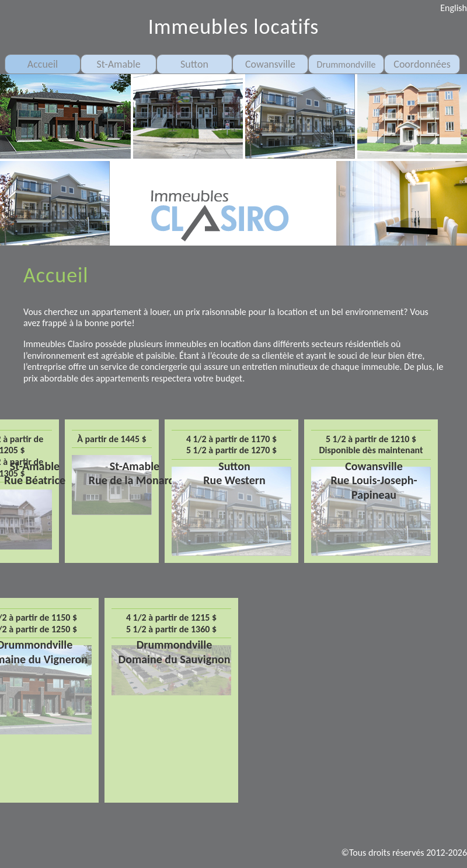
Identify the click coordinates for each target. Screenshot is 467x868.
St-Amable (118, 64)
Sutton (194, 64)
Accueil (43, 64)
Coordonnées (422, 64)
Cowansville (270, 64)
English (454, 8)
